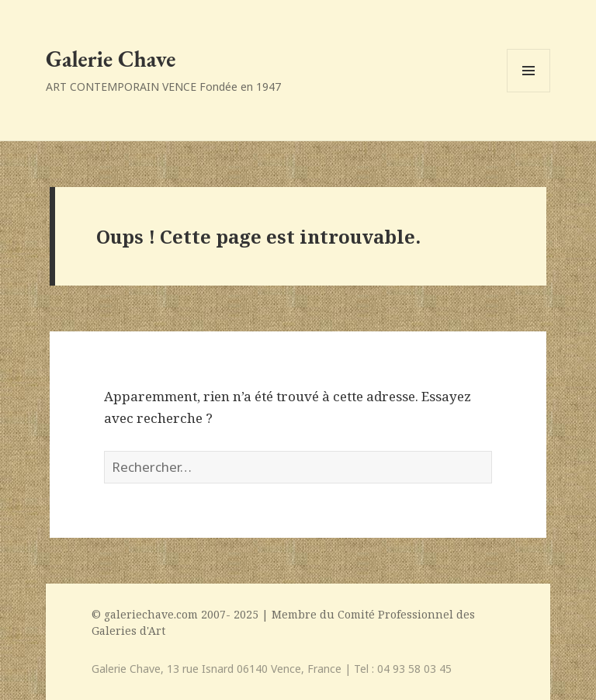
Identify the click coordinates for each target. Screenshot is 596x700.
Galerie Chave (111, 59)
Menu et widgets (529, 92)
